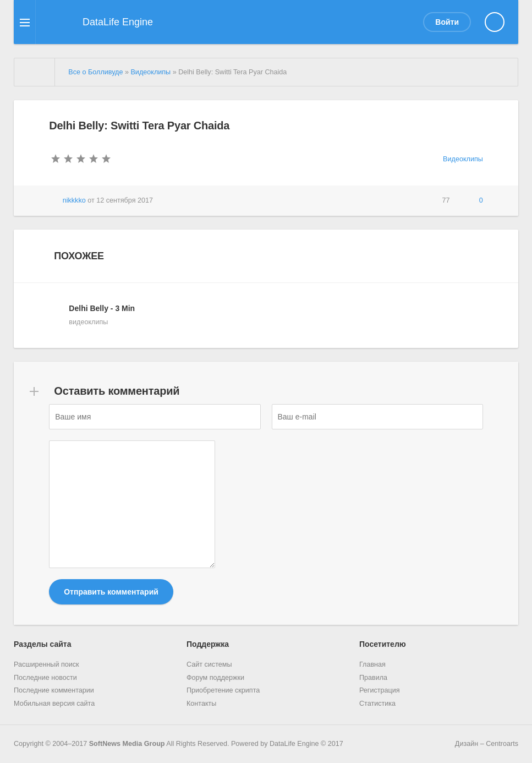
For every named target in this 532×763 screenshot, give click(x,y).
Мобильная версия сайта (54, 704)
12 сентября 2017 (125, 200)
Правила (373, 678)
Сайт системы (209, 664)
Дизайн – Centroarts (476, 743)
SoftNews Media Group (127, 744)
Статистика (377, 704)
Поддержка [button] (208, 644)
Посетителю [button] (383, 644)
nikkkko (74, 200)
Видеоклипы (463, 159)
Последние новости (45, 678)
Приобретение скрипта (223, 690)
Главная (372, 664)
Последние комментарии (54, 690)
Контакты (201, 704)
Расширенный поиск (46, 664)
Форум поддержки (215, 678)
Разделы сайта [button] (42, 644)
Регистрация (380, 690)
